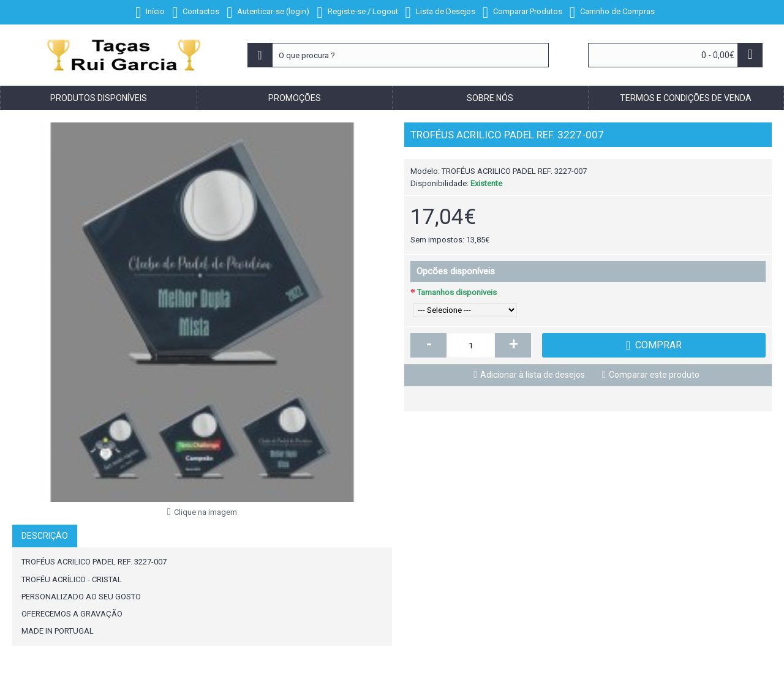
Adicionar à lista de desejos (533, 375)
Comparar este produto (654, 375)
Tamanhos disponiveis (457, 292)
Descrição (45, 536)
